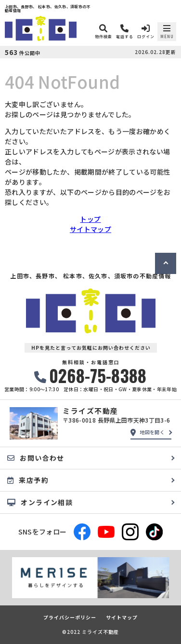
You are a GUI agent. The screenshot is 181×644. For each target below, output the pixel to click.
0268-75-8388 (90, 376)
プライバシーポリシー (70, 617)
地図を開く (148, 432)
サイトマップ (90, 229)
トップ (90, 219)
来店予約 (28, 480)
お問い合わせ (36, 458)
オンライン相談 (40, 502)
